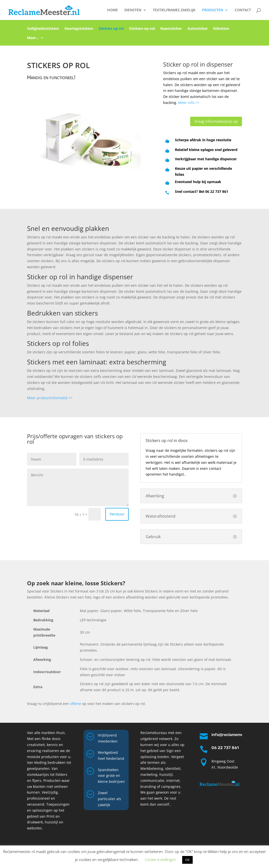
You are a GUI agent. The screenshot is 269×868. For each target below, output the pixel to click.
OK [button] (187, 860)
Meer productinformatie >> (50, 398)
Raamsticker (171, 30)
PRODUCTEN (213, 10)
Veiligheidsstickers (43, 30)
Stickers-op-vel (142, 30)
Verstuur (117, 514)
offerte (76, 704)
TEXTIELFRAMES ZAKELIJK (174, 10)
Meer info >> (189, 103)
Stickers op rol (111, 30)
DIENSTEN (133, 10)
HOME (112, 10)
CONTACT (243, 10)
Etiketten (221, 30)
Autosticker (198, 30)
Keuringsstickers (79, 30)
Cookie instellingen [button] (160, 859)
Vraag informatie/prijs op (216, 121)
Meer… (33, 39)
